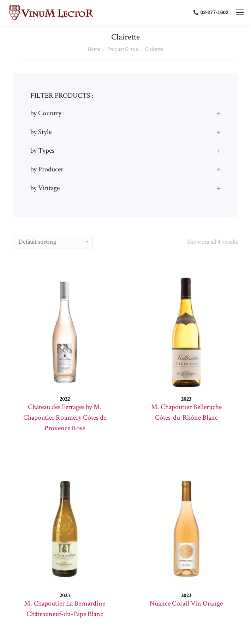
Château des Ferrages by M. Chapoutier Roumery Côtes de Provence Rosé (65, 418)
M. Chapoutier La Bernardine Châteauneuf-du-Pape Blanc (65, 609)
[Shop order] (53, 242)
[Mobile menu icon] (240, 12)
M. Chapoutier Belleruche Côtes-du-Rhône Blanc (186, 412)
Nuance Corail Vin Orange (186, 603)
